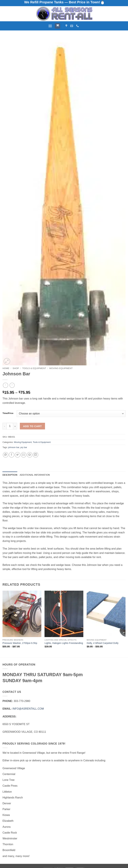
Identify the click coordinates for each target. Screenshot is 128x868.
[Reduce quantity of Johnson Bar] (4, 426)
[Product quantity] (10, 426)
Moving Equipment (61, 368)
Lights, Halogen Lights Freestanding (64, 643)
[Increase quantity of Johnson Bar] (15, 426)
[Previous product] (12, 385)
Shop (16, 368)
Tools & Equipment (34, 368)
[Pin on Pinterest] (30, 455)
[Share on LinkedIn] (36, 455)
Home (6, 368)
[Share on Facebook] (12, 455)
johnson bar (14, 447)
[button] (50, 26)
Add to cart (32, 426)
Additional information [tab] (35, 475)
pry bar (24, 447)
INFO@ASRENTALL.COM (28, 709)
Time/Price (8, 413)
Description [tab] (10, 475)
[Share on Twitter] (18, 455)
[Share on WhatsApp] (6, 455)
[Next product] (5, 385)
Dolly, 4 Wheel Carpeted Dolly (103, 643)
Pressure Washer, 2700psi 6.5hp (20, 643)
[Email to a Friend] (24, 455)
